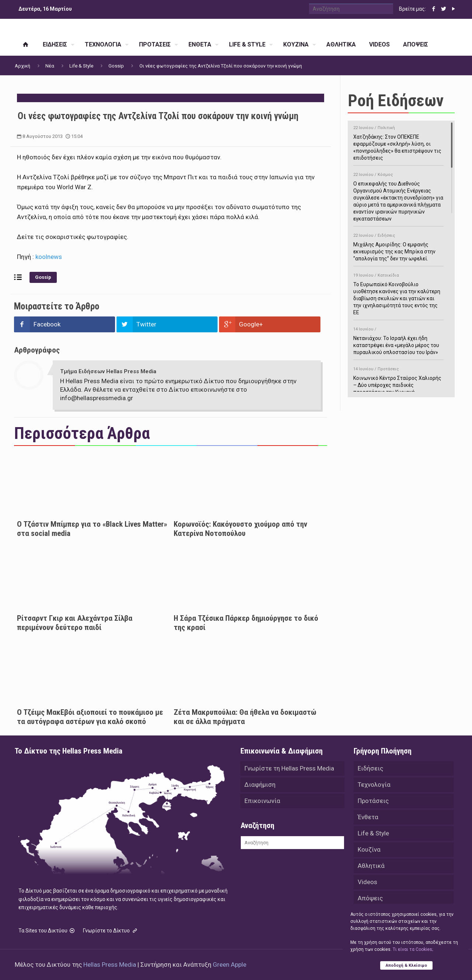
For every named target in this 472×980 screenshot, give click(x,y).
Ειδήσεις (370, 768)
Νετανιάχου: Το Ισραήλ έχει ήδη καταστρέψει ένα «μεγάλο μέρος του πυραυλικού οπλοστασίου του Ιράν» (398, 340)
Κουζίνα (369, 849)
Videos (367, 882)
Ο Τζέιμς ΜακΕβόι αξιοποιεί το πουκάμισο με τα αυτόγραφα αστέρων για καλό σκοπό (90, 717)
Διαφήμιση (260, 785)
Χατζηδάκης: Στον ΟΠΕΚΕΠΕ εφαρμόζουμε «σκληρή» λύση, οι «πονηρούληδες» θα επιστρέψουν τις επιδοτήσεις (398, 142)
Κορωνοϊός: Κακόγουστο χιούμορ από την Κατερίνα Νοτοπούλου (240, 529)
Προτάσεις (373, 801)
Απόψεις (370, 898)
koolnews (48, 257)
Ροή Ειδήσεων (396, 101)
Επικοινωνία (262, 801)
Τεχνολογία (374, 785)
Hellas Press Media (110, 965)
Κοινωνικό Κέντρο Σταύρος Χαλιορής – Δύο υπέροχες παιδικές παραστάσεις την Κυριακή (398, 379)
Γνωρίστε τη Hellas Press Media (289, 768)
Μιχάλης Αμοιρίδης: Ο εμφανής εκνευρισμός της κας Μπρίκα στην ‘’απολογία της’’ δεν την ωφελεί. (398, 246)
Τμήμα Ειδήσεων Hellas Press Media (108, 371)
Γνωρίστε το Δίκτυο (111, 931)
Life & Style (81, 66)
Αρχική (22, 66)
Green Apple (230, 965)
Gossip (116, 66)
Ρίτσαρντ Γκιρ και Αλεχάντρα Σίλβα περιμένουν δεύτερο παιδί (75, 623)
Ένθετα (368, 817)
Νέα (50, 66)
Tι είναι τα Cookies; (413, 949)
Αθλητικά (371, 866)
